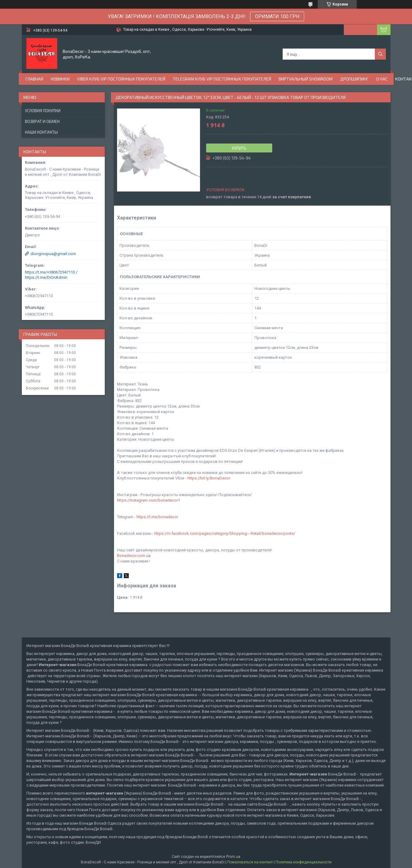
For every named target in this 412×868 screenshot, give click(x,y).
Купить (239, 148)
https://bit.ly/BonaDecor (209, 478)
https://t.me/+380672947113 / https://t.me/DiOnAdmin (51, 275)
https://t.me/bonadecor (157, 517)
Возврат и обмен (42, 121)
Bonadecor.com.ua (134, 556)
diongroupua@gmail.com (53, 254)
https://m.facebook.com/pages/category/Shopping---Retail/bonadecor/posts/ (225, 533)
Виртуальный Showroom (306, 79)
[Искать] (380, 54)
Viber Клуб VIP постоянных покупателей (121, 79)
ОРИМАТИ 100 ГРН (277, 16)
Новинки (60, 79)
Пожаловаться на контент (250, 862)
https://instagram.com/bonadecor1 (149, 500)
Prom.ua (233, 857)
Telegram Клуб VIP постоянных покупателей (222, 79)
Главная (34, 79)
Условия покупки (43, 111)
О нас (382, 79)
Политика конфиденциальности (304, 862)
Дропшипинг (354, 79)
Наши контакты (41, 132)
